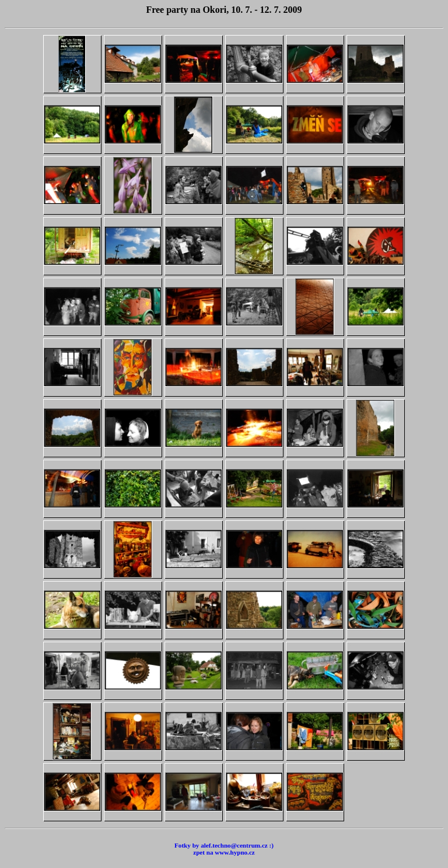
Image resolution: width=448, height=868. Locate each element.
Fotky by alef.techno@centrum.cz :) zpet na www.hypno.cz (224, 849)
